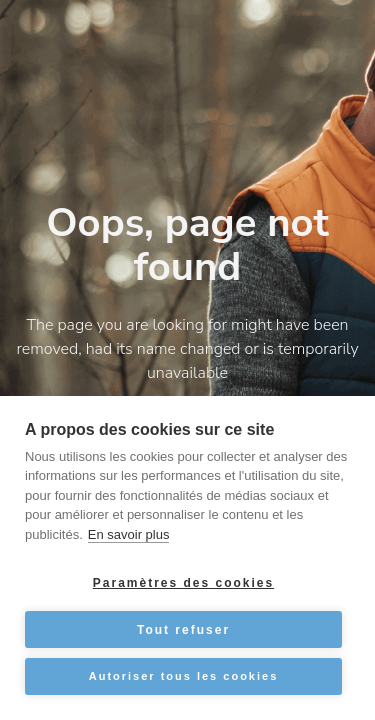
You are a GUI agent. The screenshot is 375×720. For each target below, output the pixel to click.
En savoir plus (129, 534)
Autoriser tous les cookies (184, 676)
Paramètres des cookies (183, 583)
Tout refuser (183, 630)
